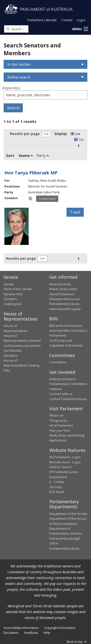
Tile (79, 140)
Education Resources (65, 299)
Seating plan (13, 304)
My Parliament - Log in (65, 457)
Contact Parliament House (68, 399)
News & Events (60, 284)
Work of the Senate (18, 289)
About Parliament (62, 294)
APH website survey (64, 472)
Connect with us (61, 394)
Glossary (56, 487)
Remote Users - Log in (65, 462)
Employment (58, 477)
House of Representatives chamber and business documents (22, 341)
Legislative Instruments (66, 345)
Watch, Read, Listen (63, 289)
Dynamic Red (13, 294)
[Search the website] (16, 29)
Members (11, 356)
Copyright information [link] (60, 628)
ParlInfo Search (60, 467)
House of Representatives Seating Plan (21, 365)
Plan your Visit (59, 430)
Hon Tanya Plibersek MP (31, 173)
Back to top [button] (77, 642)
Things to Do (58, 420)
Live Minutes (13, 350)
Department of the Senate (68, 514)
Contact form (47, 199)
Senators (10, 299)
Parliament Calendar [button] (42, 20)
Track (75, 212)
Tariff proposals (61, 340)
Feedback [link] (31, 633)
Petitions (56, 389)
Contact (67, 20)
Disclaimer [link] (11, 633)
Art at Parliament (61, 425)
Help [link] (47, 633)
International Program (65, 309)
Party (43, 155)
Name (26, 155)
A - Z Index (57, 482)
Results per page (25, 134)
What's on (57, 415)
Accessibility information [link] (21, 628)
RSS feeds (57, 492)
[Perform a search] (8, 29)
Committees (58, 362)
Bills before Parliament (66, 326)
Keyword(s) (11, 88)
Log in (81, 20)
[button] (80, 29)
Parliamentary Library (64, 304)
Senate (9, 284)
